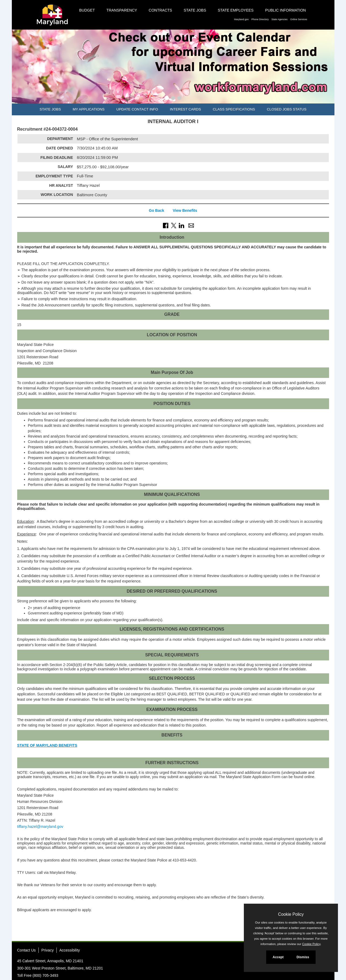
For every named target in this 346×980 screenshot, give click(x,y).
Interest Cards (186, 109)
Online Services (299, 19)
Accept (278, 957)
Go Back (157, 210)
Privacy (48, 950)
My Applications (88, 109)
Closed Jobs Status (287, 109)
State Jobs (195, 10)
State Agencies (279, 19)
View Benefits (185, 210)
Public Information (285, 10)
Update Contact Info (137, 109)
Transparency (122, 10)
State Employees (236, 10)
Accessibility (70, 950)
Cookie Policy (291, 914)
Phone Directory (260, 19)
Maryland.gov (241, 19)
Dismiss (303, 957)
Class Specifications (234, 109)
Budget (87, 10)
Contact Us (26, 950)
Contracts (160, 10)
